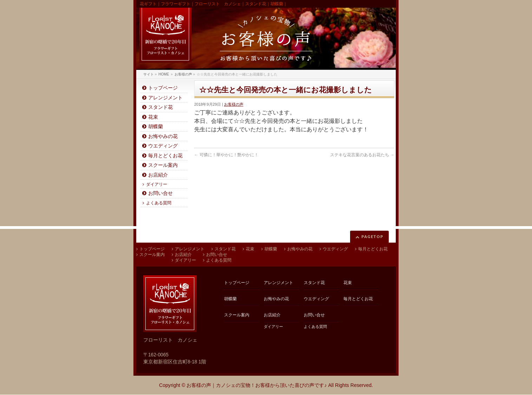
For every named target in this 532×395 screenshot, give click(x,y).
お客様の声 (234, 104)
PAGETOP (372, 236)
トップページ (163, 88)
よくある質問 (159, 203)
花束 (153, 117)
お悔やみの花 (163, 136)
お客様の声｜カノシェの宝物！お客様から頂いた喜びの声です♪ (257, 385)
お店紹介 (158, 175)
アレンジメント (165, 98)
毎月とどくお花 (165, 156)
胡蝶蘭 (156, 127)
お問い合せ (160, 193)
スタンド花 (160, 107)
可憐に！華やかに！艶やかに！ (226, 155)
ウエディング (163, 146)
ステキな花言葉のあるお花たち (362, 155)
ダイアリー (157, 184)
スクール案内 (163, 165)
